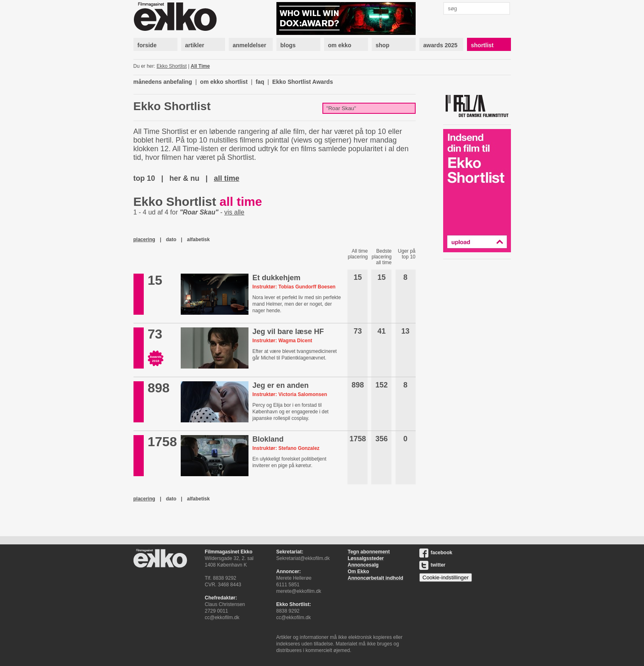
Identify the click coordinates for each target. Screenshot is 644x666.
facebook (436, 553)
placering (144, 240)
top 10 (144, 178)
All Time (200, 66)
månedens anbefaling (163, 82)
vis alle (234, 212)
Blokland (268, 439)
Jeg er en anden (280, 385)
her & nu (185, 178)
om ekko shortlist (224, 82)
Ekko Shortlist (171, 66)
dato (171, 240)
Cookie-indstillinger (446, 577)
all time (227, 178)
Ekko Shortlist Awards (303, 82)
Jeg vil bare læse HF (288, 332)
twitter (432, 565)
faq (260, 82)
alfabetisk (198, 240)
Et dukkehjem (276, 278)
